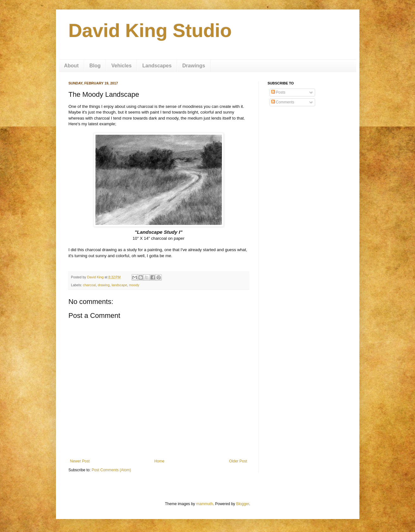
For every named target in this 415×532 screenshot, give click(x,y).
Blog (95, 66)
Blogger (243, 504)
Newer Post (80, 461)
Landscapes (157, 66)
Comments (283, 102)
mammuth (204, 504)
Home (159, 461)
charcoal (89, 285)
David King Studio (150, 31)
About (71, 66)
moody (134, 285)
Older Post (238, 461)
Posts (278, 92)
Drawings (194, 66)
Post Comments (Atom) (111, 470)
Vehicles (121, 66)
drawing (104, 285)
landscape (119, 285)
